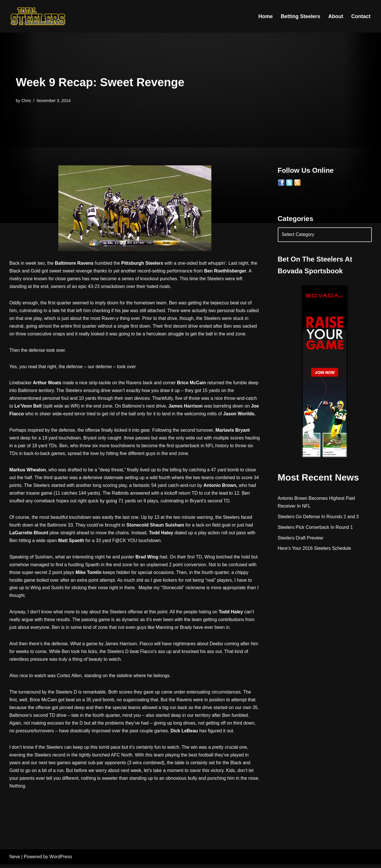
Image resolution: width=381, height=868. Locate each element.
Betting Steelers (300, 16)
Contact (361, 16)
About (336, 16)
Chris (26, 101)
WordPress (61, 861)
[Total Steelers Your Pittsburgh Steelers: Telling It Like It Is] (38, 16)
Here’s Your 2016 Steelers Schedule (315, 549)
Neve (15, 861)
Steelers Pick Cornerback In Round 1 (316, 527)
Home (265, 16)
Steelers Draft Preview (301, 538)
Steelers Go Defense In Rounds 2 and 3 (319, 517)
